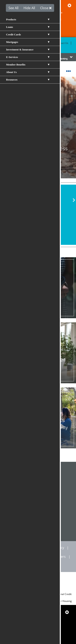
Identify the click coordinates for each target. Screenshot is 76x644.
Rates (22, 48)
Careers (60, 557)
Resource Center (38, 486)
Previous (2, 200)
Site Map (40, 557)
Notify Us (38, 316)
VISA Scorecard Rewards (38, 517)
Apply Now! (38, 162)
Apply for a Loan (38, 230)
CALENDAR (38, 533)
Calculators (38, 501)
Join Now (38, 381)
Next (74, 200)
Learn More (38, 446)
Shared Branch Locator (38, 470)
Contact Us (62, 43)
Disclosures (17, 557)
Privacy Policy (54, 548)
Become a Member (14, 43)
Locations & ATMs (40, 43)
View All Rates (38, 221)
